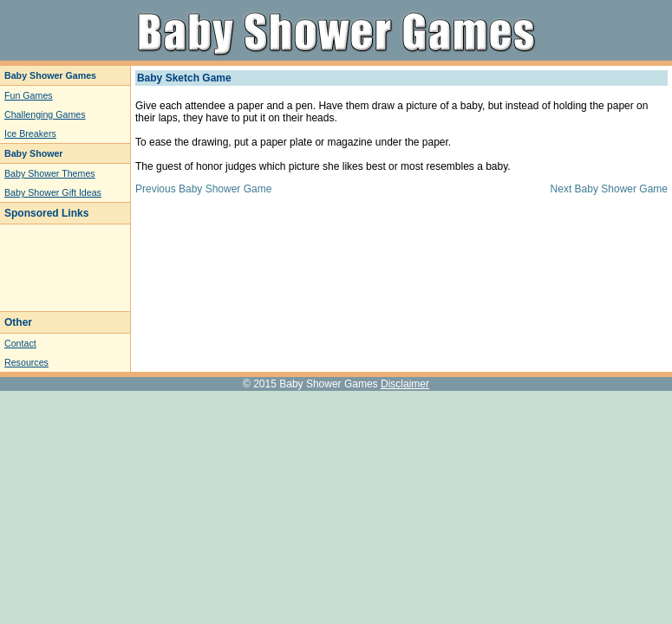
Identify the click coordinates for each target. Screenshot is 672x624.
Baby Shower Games (328, 384)
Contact (20, 343)
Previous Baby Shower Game (203, 189)
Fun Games (29, 95)
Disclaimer (405, 384)
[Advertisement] (56, 268)
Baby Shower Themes (50, 173)
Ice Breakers (30, 133)
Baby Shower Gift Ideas (53, 192)
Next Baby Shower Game (609, 189)
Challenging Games (45, 114)
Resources (26, 362)
